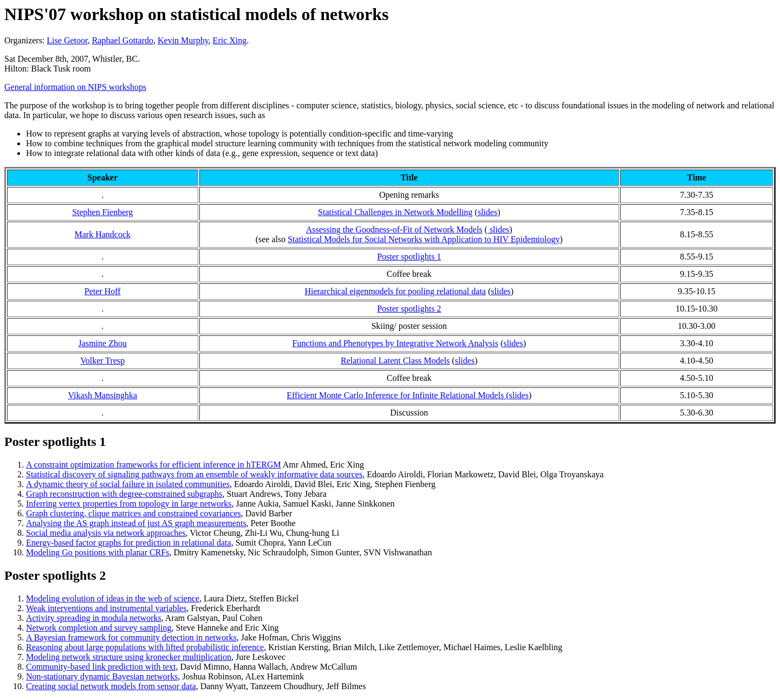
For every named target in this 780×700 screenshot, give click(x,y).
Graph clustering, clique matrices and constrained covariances (134, 513)
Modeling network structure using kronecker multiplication (129, 657)
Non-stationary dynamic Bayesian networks (102, 676)
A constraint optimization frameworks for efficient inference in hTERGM (154, 465)
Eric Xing (230, 40)
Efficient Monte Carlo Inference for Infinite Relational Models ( (398, 395)
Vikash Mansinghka (103, 395)
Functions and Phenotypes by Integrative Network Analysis (395, 343)
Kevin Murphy (183, 40)
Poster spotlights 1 (409, 257)
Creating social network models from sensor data (111, 686)
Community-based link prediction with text (101, 667)
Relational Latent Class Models (395, 361)
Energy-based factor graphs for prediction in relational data (129, 543)
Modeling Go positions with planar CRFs (97, 552)
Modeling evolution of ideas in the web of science (113, 598)
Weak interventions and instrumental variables (106, 608)
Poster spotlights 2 (409, 309)
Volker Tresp (102, 361)
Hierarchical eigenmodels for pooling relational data (395, 291)
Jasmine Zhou (103, 343)
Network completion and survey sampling (99, 628)
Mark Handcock (102, 234)
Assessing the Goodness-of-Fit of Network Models (394, 229)
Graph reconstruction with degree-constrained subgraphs (124, 494)
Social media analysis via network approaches (106, 533)
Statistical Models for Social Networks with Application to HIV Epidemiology (424, 239)
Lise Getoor (67, 40)
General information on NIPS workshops (75, 87)
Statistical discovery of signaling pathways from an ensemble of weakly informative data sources (194, 474)
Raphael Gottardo (123, 40)
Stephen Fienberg (102, 212)
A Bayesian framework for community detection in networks (131, 637)
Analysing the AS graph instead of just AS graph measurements (136, 523)
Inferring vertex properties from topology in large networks (129, 504)
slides (487, 212)
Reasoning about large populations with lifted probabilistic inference (145, 647)
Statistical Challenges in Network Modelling (395, 212)
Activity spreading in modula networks (94, 618)
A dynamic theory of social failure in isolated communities (128, 484)
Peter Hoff (103, 291)
